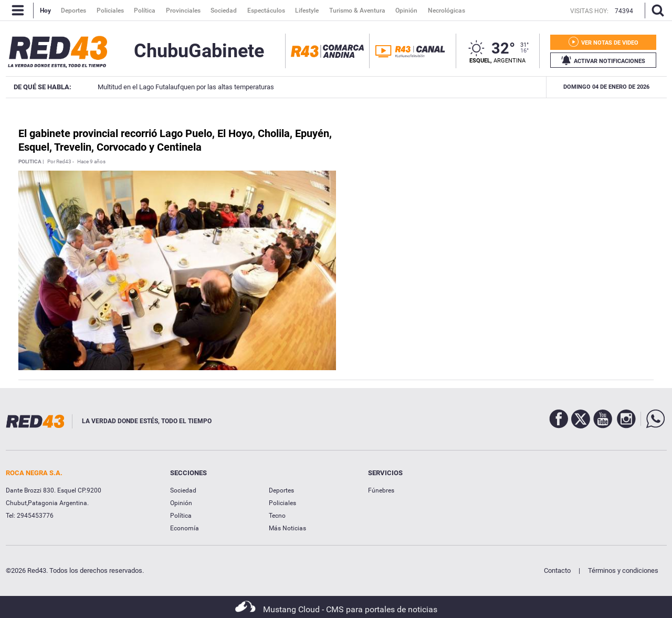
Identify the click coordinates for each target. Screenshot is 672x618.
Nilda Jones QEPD (491, 87)
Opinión (181, 503)
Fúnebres (381, 490)
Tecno (277, 516)
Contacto (557, 570)
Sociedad (183, 490)
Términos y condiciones (623, 570)
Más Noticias (287, 528)
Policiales (282, 503)
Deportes (281, 490)
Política (181, 516)
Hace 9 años (91, 162)
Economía (185, 528)
